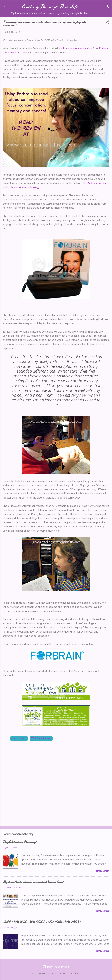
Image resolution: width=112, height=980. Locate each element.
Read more (102, 871)
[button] (107, 23)
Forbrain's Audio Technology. (24, 187)
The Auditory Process (95, 183)
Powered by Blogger (56, 967)
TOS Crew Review (41, 738)
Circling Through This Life (50, 7)
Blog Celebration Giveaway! (20, 842)
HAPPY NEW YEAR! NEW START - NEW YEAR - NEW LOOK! (42, 922)
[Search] (107, 7)
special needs (19, 738)
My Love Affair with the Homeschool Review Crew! (33, 882)
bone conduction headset (78, 49)
